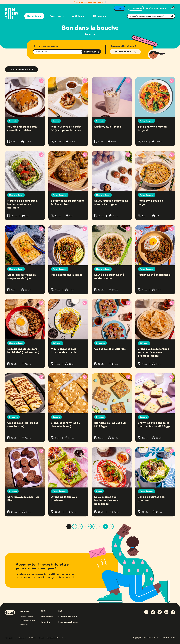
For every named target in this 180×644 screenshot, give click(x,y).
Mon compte (47, 616)
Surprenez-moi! (123, 52)
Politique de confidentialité (16, 637)
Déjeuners (57, 343)
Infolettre (45, 621)
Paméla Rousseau (28, 620)
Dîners (99, 491)
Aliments (99, 16)
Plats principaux (147, 121)
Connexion (136, 8)
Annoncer (25, 624)
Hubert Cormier (27, 616)
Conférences (152, 8)
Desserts (13, 121)
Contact (164, 8)
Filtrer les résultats (21, 70)
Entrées (56, 121)
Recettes (34, 16)
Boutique (57, 16)
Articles (78, 16)
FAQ (60, 611)
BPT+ (121, 8)
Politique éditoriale (37, 637)
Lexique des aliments (68, 621)
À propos (25, 611)
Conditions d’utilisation (56, 637)
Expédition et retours (68, 616)
